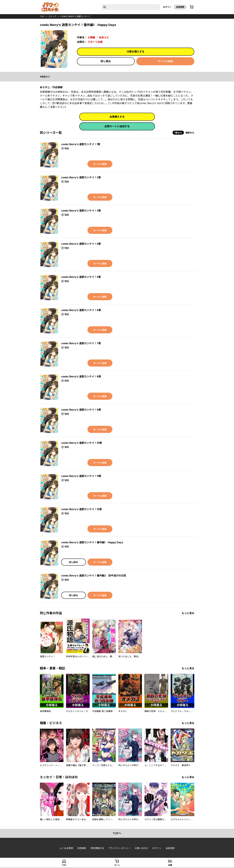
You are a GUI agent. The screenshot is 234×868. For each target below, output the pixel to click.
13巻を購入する (136, 52)
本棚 (170, 865)
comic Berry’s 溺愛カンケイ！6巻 (81, 310)
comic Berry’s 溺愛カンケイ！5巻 (81, 277)
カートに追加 (165, 61)
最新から (190, 133)
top (42, 16)
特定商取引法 (97, 848)
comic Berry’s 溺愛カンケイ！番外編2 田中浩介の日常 (94, 576)
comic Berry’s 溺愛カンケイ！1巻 (81, 144)
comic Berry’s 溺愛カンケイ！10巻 (82, 443)
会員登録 (180, 7)
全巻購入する (117, 117)
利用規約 (82, 848)
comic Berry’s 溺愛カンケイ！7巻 (81, 343)
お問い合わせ (141, 848)
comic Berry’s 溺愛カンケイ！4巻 (81, 244)
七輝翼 (91, 37)
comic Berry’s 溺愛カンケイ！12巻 (81, 509)
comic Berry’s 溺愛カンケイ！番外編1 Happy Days (92, 542)
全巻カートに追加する (117, 126)
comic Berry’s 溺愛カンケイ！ (76, 16)
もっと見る (188, 613)
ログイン (167, 7)
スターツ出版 (95, 42)
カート (117, 865)
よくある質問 (66, 848)
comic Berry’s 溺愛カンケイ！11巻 (81, 476)
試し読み (106, 61)
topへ (117, 833)
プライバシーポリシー (119, 848)
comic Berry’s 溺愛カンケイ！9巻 (81, 410)
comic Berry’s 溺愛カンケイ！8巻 (81, 376)
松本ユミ (104, 37)
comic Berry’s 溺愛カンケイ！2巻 (81, 177)
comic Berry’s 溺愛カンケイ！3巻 (81, 211)
